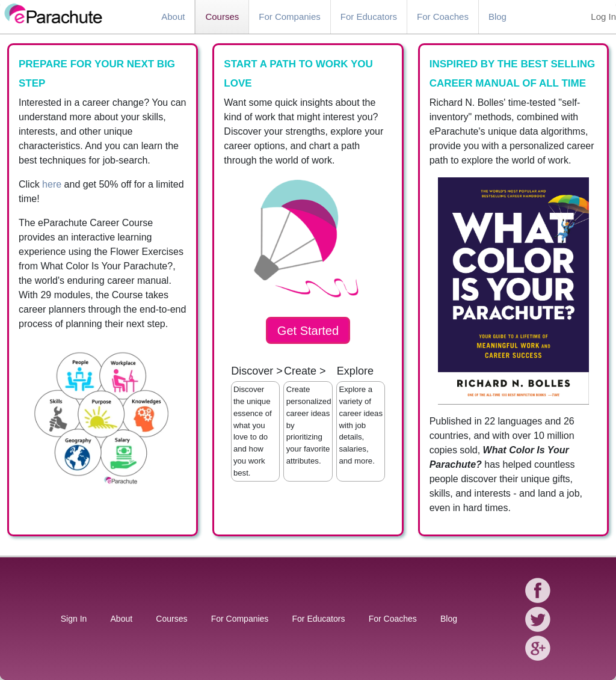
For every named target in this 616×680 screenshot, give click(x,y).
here (52, 184)
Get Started (308, 331)
